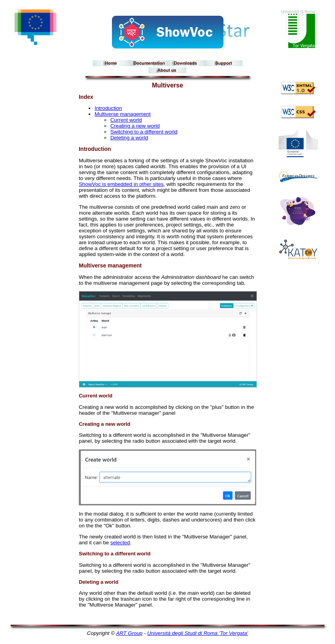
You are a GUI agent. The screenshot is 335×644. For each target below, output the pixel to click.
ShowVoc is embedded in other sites (121, 184)
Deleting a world (129, 138)
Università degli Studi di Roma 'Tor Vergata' (197, 633)
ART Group (129, 633)
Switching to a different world (144, 132)
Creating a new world (135, 126)
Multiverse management (123, 114)
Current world (126, 120)
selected (120, 543)
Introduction (108, 108)
